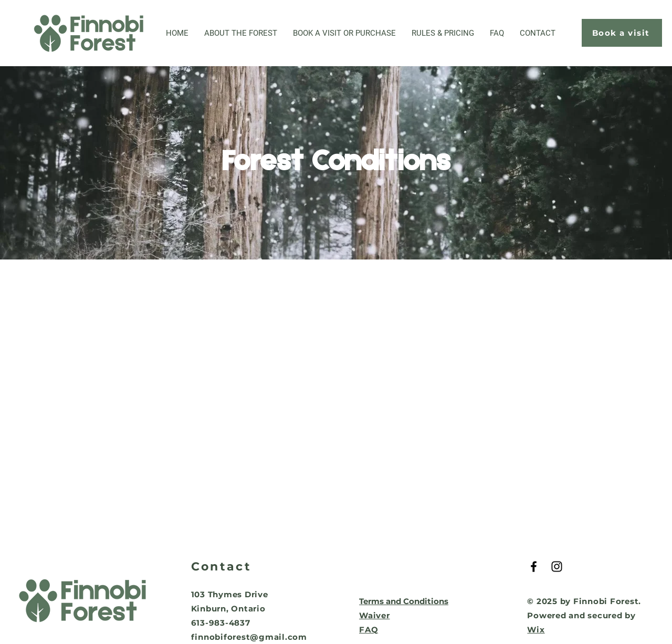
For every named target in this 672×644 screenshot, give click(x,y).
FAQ (369, 630)
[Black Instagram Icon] (557, 567)
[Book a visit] (622, 33)
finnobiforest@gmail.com (249, 637)
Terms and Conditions (404, 601)
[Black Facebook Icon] (534, 567)
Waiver (375, 615)
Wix (536, 630)
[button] (344, 33)
